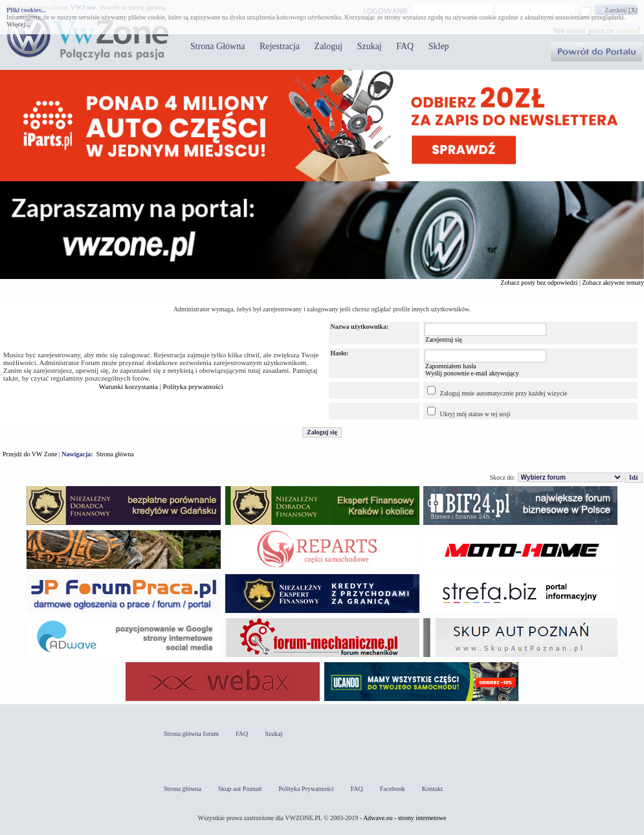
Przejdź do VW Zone (30, 454)
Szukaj (370, 46)
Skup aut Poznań (240, 789)
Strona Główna (217, 46)
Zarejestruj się (444, 340)
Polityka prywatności (193, 386)
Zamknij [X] (621, 10)
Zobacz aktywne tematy (613, 283)
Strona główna (115, 454)
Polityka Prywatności (306, 789)
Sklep (439, 46)
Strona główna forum (191, 734)
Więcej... (18, 24)
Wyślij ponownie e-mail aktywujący (472, 373)
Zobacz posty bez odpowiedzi (539, 283)
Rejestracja (280, 46)
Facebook (393, 789)
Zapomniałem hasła (451, 366)
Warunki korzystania (128, 386)
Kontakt (432, 789)
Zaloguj (329, 46)
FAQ (405, 46)
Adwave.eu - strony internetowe (405, 818)
